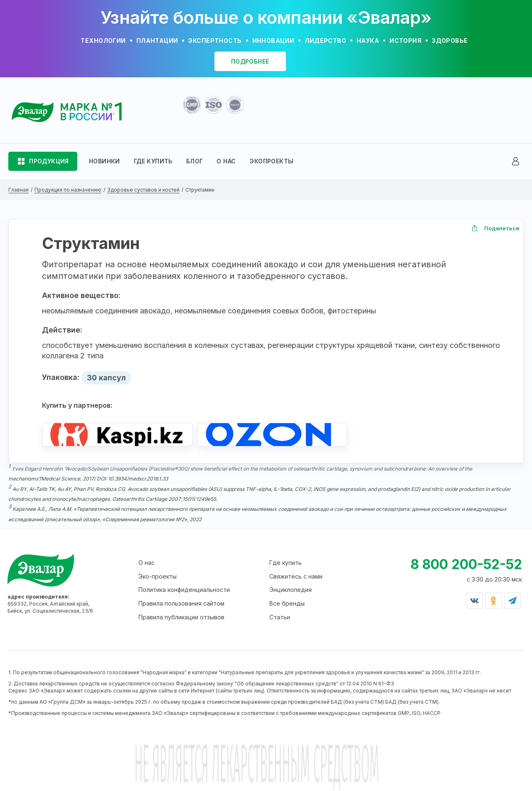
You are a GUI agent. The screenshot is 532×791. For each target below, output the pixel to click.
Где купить (286, 566)
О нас (147, 566)
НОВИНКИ (105, 161)
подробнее (250, 61)
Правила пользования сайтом (181, 607)
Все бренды (287, 607)
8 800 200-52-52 (466, 568)
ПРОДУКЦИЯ (49, 161)
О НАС (226, 161)
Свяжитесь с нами (296, 580)
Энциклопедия (291, 593)
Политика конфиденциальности (184, 593)
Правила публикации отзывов (181, 620)
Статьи (280, 620)
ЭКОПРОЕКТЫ (271, 161)
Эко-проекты (158, 580)
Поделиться (502, 228)
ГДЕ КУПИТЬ (153, 161)
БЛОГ (195, 161)
